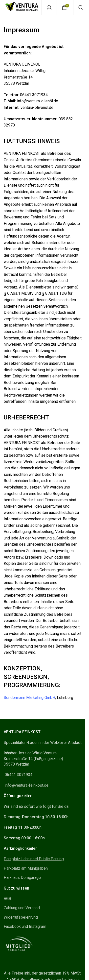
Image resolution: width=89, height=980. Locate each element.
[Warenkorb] (65, 7)
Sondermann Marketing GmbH (29, 698)
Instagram (38, 926)
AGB (7, 899)
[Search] (81, 7)
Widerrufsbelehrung (21, 917)
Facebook (12, 926)
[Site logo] (21, 7)
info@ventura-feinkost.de (27, 785)
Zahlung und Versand (22, 908)
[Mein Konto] (49, 7)
